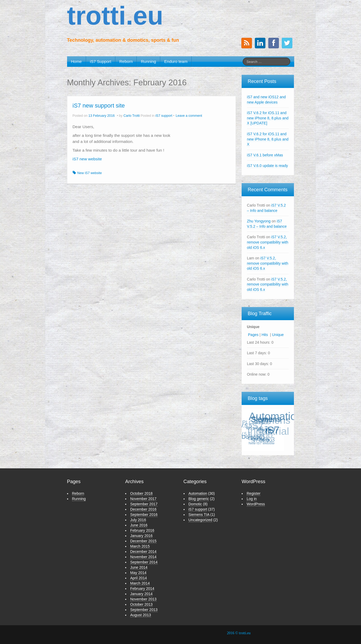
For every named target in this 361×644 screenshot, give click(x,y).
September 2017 (144, 504)
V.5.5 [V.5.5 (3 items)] (246, 425)
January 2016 (141, 536)
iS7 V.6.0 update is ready (267, 166)
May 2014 (138, 573)
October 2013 (141, 604)
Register (254, 493)
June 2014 (139, 567)
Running (148, 61)
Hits (265, 335)
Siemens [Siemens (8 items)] (266, 419)
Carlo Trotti (132, 116)
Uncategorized (200, 520)
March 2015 (140, 546)
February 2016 (142, 530)
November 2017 (143, 499)
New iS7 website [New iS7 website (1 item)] (262, 443)
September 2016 (144, 515)
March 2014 (140, 583)
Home (76, 61)
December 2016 (143, 509)
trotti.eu (115, 16)
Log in (252, 499)
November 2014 (143, 557)
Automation (198, 493)
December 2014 (143, 552)
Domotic (195, 504)
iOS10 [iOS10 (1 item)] (256, 439)
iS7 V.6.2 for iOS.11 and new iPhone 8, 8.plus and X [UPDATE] (268, 118)
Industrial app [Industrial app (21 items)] (268, 435)
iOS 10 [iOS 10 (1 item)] (252, 428)
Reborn (126, 61)
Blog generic (199, 499)
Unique (278, 335)
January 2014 (141, 594)
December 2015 (143, 541)
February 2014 (142, 589)
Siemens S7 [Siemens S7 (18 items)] (271, 423)
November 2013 (143, 599)
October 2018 (141, 493)
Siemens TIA (199, 515)
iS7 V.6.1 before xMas (265, 155)
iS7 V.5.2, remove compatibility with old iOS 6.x (268, 242)
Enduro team (176, 61)
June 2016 (139, 525)
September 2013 (144, 610)
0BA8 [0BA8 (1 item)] (265, 439)
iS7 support (164, 116)
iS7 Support (101, 61)
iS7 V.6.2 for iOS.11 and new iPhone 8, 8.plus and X (268, 139)
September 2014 (144, 562)
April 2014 (139, 578)
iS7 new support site (99, 106)
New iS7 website (90, 173)
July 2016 (138, 520)
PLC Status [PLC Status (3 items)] (256, 423)
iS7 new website (87, 159)
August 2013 (141, 615)
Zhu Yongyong (259, 221)
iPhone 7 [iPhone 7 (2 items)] (267, 429)
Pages (253, 335)
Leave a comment (189, 116)
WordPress (256, 504)
